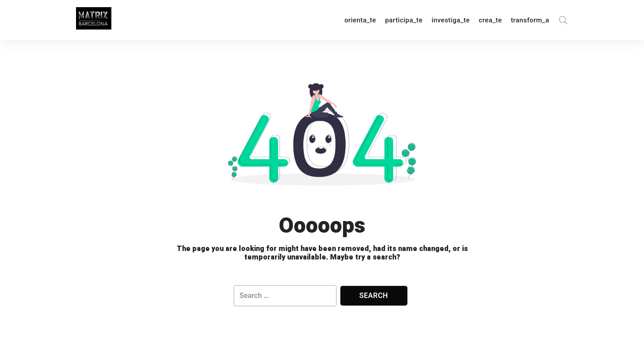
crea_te (490, 20)
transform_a (530, 20)
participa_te (404, 20)
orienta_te (360, 20)
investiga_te (451, 20)
